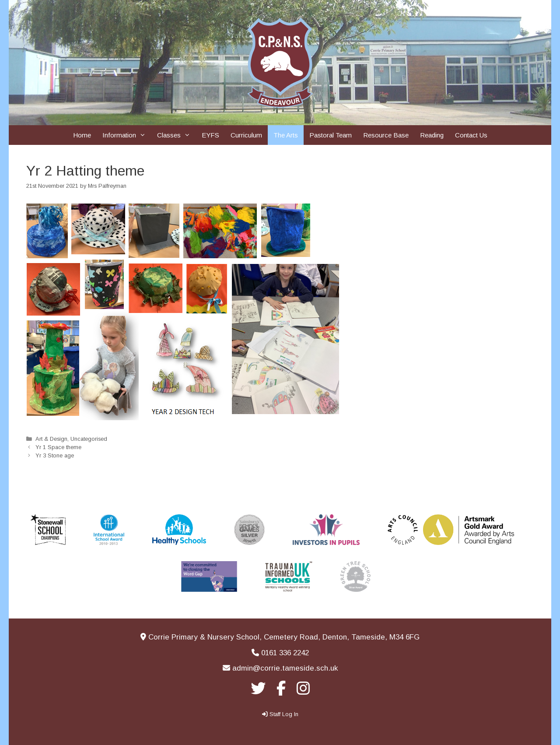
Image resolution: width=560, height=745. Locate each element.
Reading (432, 135)
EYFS (210, 135)
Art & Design (51, 439)
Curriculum (246, 135)
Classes (177, 135)
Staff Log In (284, 714)
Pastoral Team (331, 135)
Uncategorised (89, 439)
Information (127, 135)
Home (82, 135)
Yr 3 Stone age (55, 455)
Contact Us (471, 135)
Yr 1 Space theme (58, 447)
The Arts (286, 135)
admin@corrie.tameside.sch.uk (285, 668)
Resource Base (386, 135)
